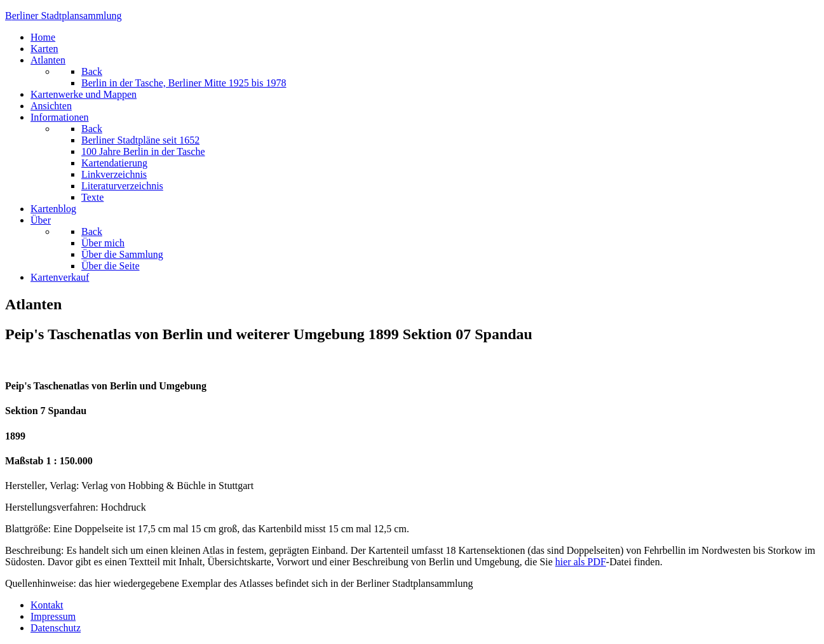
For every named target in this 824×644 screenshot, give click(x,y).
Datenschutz (56, 628)
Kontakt (47, 605)
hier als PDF (581, 562)
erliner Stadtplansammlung (64, 16)
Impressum (53, 616)
